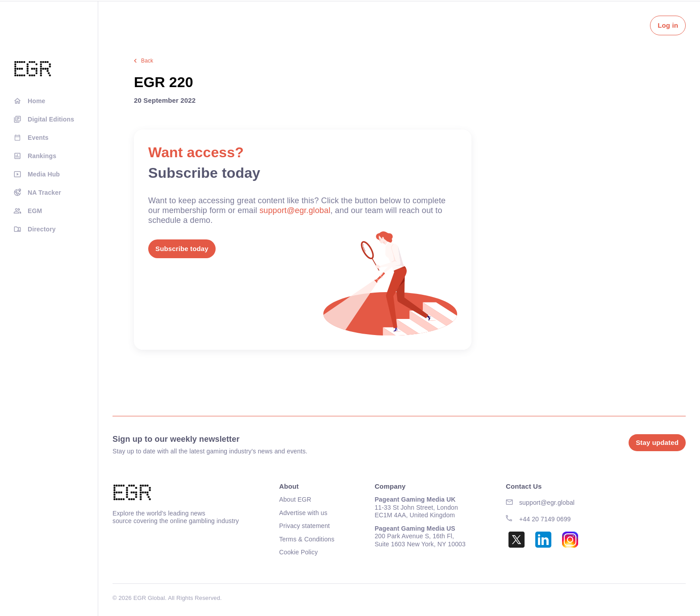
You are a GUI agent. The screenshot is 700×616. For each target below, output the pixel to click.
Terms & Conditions (307, 539)
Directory (42, 229)
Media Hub (44, 174)
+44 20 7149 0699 (545, 519)
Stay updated (657, 442)
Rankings (42, 156)
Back (147, 61)
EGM (35, 211)
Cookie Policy (298, 552)
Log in (668, 25)
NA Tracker (44, 193)
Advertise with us (303, 513)
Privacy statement (304, 526)
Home (36, 101)
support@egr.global (295, 210)
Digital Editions (51, 119)
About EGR (295, 499)
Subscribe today (182, 249)
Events (38, 138)
